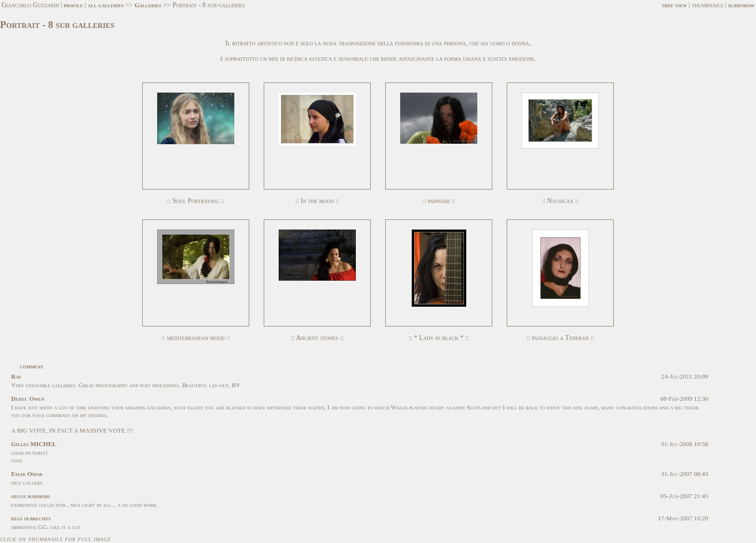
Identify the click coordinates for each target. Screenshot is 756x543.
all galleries (106, 5)
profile (73, 5)
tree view (674, 5)
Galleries (148, 5)
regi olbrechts (31, 518)
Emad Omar (27, 474)
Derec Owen (28, 399)
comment (32, 366)
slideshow (741, 5)
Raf (16, 376)
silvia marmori (30, 496)
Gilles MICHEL (34, 444)
